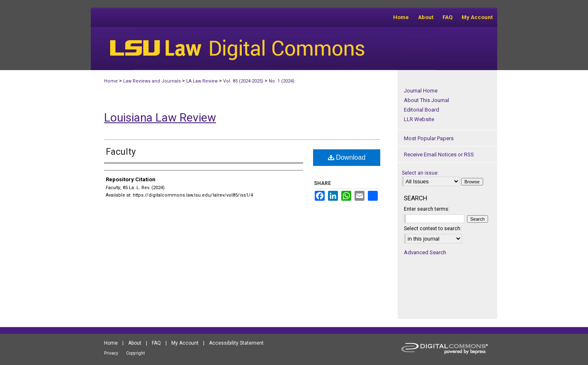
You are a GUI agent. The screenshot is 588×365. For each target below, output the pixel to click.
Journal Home (421, 91)
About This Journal (426, 100)
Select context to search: (433, 229)
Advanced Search (425, 252)
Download (347, 157)
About (135, 343)
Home (111, 81)
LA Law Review (202, 81)
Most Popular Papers (429, 138)
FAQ (156, 343)
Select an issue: (420, 173)
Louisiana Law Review (160, 118)
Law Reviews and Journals (152, 81)
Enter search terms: (427, 209)
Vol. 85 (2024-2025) (243, 81)
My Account (185, 343)
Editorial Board (422, 110)
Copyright (135, 353)
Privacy (111, 353)
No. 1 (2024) (282, 81)
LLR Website (419, 119)
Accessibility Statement (236, 343)
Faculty (121, 152)
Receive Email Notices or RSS (439, 155)
